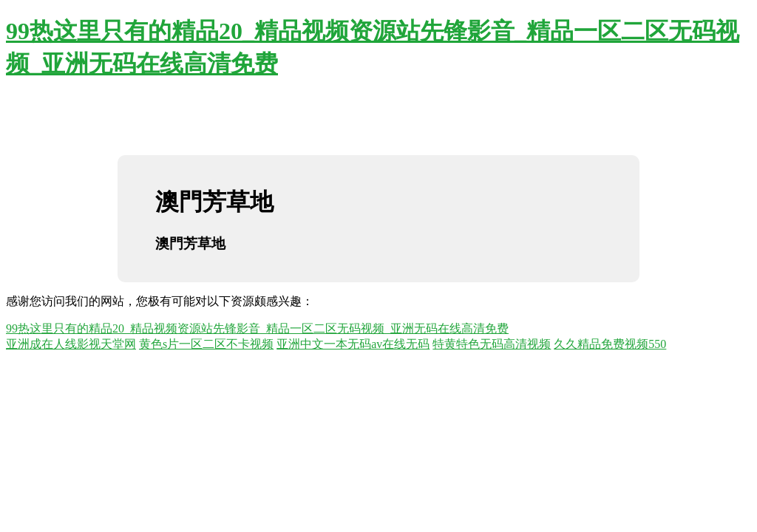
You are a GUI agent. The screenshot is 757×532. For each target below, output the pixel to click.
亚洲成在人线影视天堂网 (71, 344)
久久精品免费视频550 (610, 344)
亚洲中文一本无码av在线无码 (353, 344)
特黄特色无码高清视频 (492, 344)
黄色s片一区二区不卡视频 (206, 344)
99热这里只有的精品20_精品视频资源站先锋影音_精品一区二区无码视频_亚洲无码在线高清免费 (257, 328)
